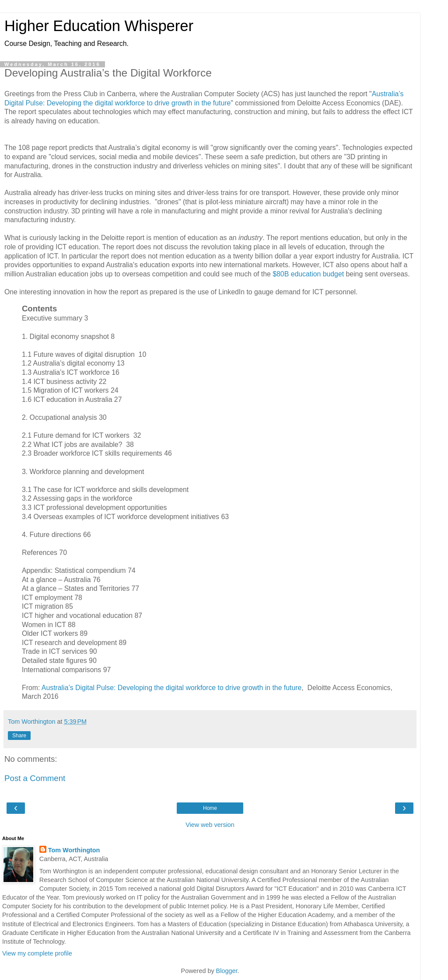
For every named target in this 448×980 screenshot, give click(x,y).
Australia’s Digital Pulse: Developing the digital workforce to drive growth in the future (171, 688)
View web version (210, 825)
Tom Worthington (74, 850)
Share (19, 736)
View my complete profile (37, 953)
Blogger (227, 971)
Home (210, 808)
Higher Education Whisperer (99, 26)
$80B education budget (308, 274)
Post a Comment (35, 778)
